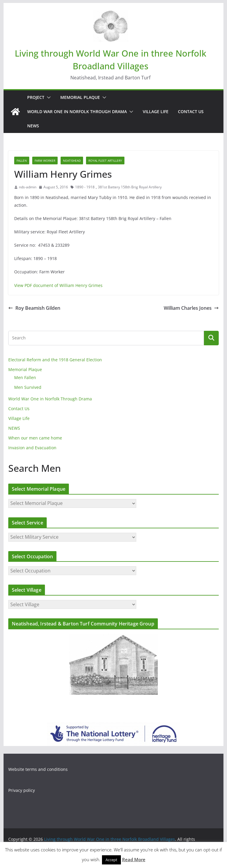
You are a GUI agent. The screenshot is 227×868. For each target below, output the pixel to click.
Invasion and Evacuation (32, 448)
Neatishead (72, 161)
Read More (134, 859)
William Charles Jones (191, 308)
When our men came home (35, 438)
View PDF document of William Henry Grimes (58, 285)
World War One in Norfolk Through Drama (77, 111)
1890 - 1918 (85, 187)
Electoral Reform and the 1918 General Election (55, 360)
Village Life (156, 111)
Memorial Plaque (80, 97)
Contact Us (191, 111)
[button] (48, 97)
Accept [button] (111, 860)
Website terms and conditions (38, 769)
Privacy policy (22, 790)
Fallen (22, 161)
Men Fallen (25, 377)
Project (36, 97)
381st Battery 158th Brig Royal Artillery (130, 187)
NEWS (33, 126)
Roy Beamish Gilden (34, 308)
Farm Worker (45, 161)
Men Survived (28, 387)
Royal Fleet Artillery (105, 161)
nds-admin (28, 187)
